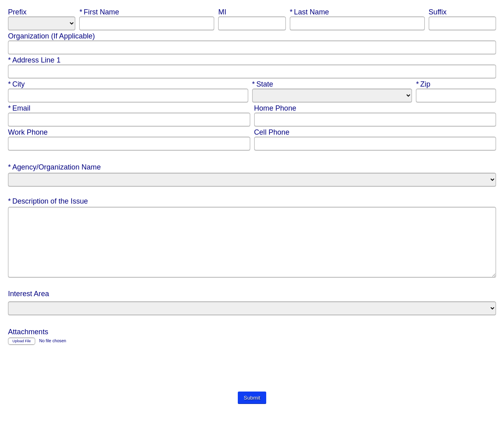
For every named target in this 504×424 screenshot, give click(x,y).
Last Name (310, 12)
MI (223, 12)
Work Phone (29, 132)
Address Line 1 (35, 60)
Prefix (18, 12)
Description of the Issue (49, 201)
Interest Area (30, 306)
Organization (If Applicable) (52, 36)
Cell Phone (273, 132)
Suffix (439, 12)
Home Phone (276, 108)
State (269, 84)
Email (25, 108)
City (25, 84)
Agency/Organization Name (55, 167)
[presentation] (69, 382)
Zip (433, 84)
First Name (100, 12)
